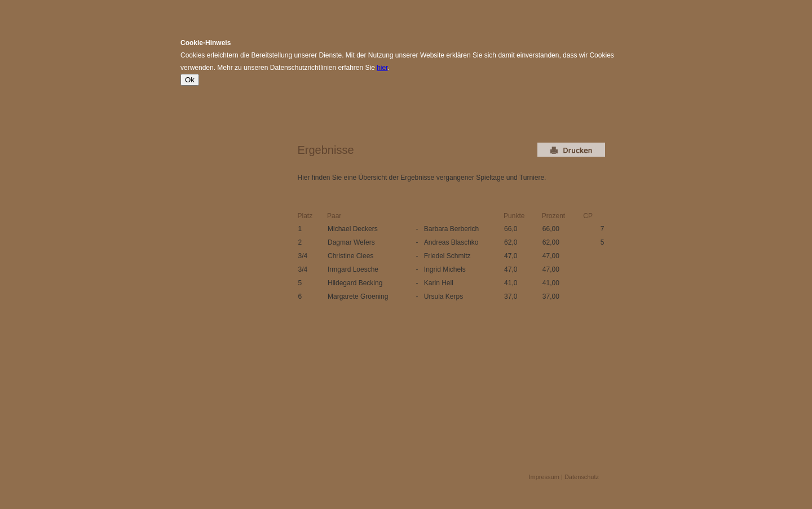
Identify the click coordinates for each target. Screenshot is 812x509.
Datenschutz (582, 477)
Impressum (544, 477)
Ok (190, 80)
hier (382, 68)
